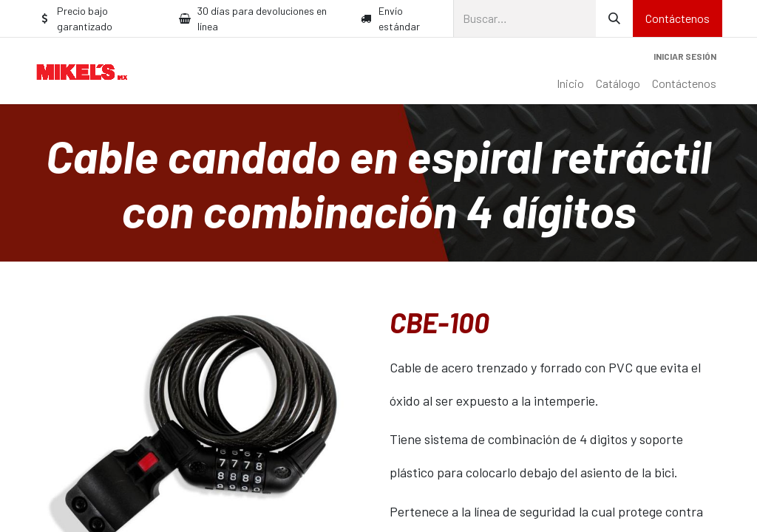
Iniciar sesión (685, 56)
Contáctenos (678, 18)
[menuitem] (570, 83)
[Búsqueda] (614, 18)
